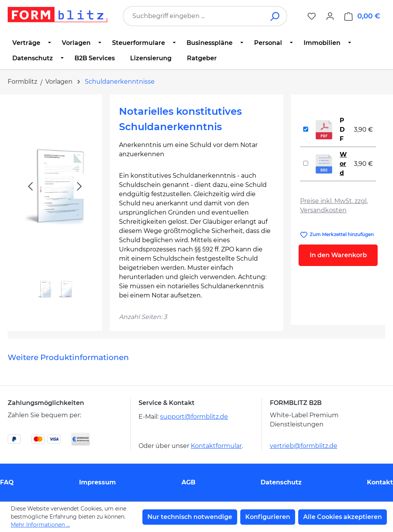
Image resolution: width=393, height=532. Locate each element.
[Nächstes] (79, 186)
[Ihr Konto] (330, 16)
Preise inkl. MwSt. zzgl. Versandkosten (334, 206)
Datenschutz (281, 482)
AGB (188, 482)
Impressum (97, 482)
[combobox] (193, 16)
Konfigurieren (268, 517)
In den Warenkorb (338, 255)
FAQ (7, 482)
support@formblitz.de (194, 417)
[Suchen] (275, 16)
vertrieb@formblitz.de (304, 446)
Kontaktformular (216, 446)
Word (343, 164)
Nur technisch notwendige (190, 517)
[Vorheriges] (30, 186)
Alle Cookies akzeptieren (343, 517)
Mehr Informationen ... (40, 525)
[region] (55, 204)
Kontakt (380, 482)
